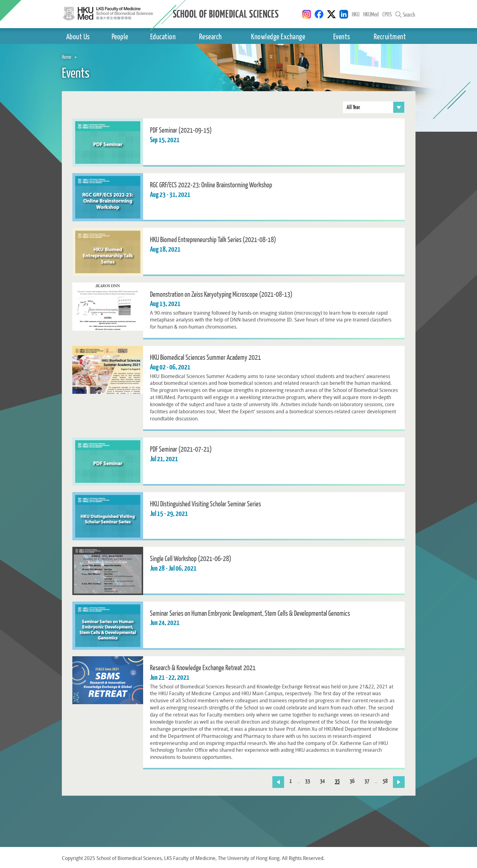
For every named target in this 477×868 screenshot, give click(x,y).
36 (352, 781)
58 (385, 781)
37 (367, 781)
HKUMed (371, 14)
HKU (356, 14)
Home (67, 57)
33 (308, 781)
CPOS (387, 14)
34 (322, 781)
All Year (375, 107)
